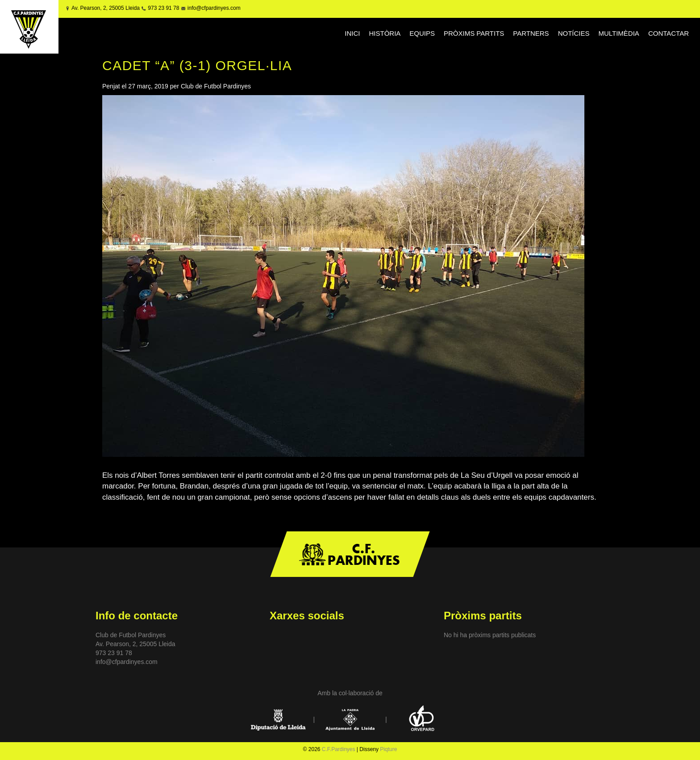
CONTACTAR (669, 33)
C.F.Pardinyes (339, 749)
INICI (352, 33)
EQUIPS (422, 33)
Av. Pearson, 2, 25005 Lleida (106, 8)
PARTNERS (531, 33)
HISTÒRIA (385, 33)
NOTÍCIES (574, 33)
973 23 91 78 (163, 8)
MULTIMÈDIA (619, 33)
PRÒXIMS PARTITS (474, 33)
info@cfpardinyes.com (213, 8)
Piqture (388, 749)
